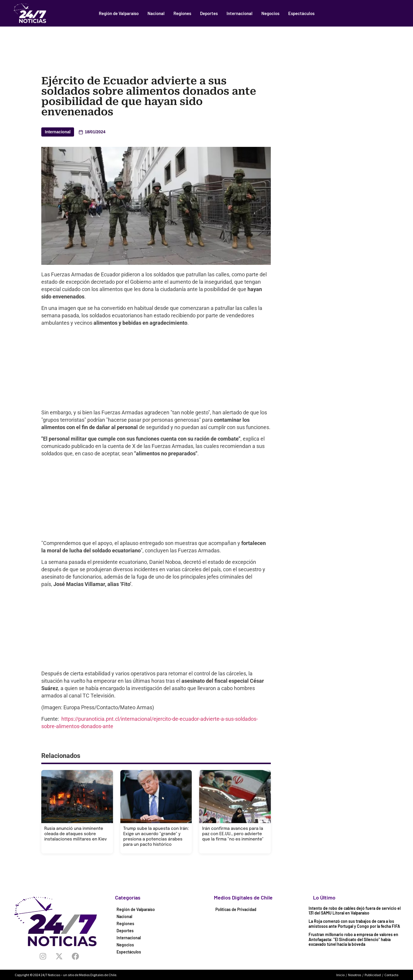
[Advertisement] (206, 43)
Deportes (209, 13)
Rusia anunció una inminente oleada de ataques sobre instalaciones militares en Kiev (76, 834)
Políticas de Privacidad (236, 909)
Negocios (270, 13)
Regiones (182, 13)
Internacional (240, 13)
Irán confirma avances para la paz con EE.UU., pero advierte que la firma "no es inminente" (233, 834)
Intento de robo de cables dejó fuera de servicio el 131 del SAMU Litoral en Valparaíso (355, 911)
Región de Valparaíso (119, 13)
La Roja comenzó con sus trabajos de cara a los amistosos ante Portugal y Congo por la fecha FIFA (354, 924)
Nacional (156, 13)
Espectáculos (301, 13)
